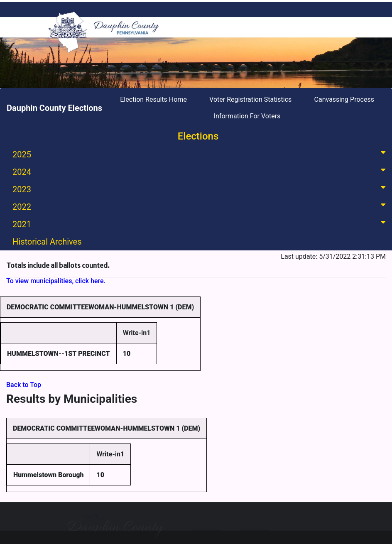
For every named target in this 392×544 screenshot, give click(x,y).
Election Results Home (153, 99)
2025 (201, 154)
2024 (201, 171)
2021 (201, 224)
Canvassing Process (344, 99)
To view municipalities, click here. (56, 281)
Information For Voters (247, 116)
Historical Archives (47, 242)
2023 (201, 189)
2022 (201, 206)
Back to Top (24, 385)
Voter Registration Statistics (250, 99)
